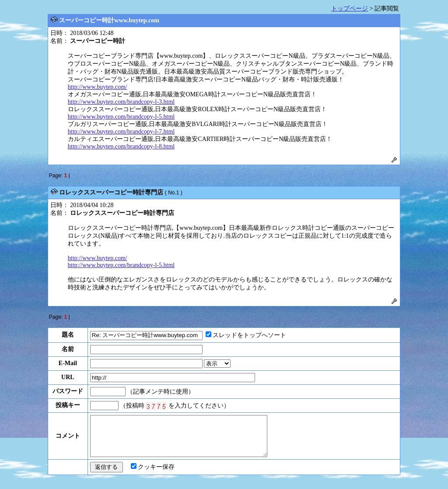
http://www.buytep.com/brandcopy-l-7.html (121, 132)
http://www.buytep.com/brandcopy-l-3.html (121, 102)
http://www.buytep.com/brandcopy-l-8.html (121, 146)
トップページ (350, 9)
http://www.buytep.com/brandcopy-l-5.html (121, 117)
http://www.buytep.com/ (98, 87)
